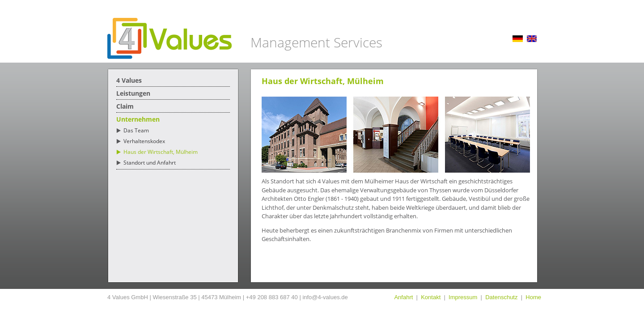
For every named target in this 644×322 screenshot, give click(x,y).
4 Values (129, 80)
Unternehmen (138, 119)
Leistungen (133, 93)
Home (533, 297)
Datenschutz (501, 297)
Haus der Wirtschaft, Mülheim (161, 152)
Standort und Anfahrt (150, 163)
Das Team (136, 130)
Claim (125, 106)
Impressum (463, 297)
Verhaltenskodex (144, 141)
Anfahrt (403, 297)
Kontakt (431, 297)
